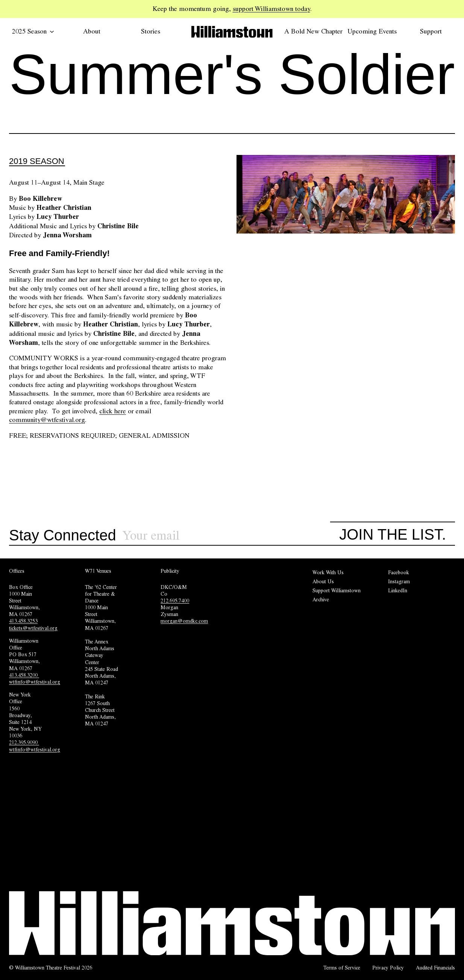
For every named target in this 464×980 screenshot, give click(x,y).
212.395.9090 (24, 742)
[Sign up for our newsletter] (226, 536)
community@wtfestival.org (47, 420)
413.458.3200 (24, 675)
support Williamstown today (271, 9)
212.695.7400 (175, 601)
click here (113, 411)
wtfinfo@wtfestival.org (35, 682)
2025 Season (33, 31)
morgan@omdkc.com (184, 621)
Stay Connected (63, 536)
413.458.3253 (23, 621)
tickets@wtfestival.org (33, 628)
